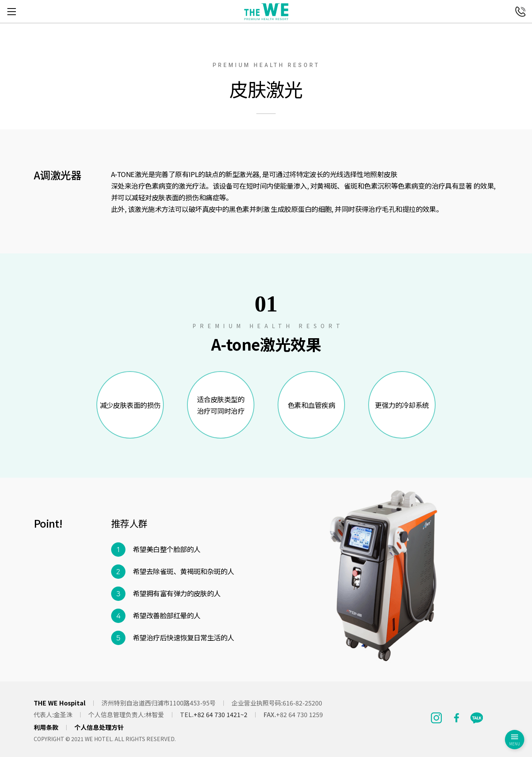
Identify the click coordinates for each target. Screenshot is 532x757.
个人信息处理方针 (99, 727)
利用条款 (46, 727)
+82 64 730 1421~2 (221, 714)
